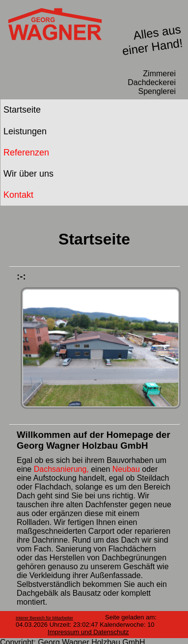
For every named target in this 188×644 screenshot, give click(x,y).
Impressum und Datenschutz (88, 632)
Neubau (126, 469)
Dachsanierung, (63, 469)
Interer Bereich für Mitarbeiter (44, 618)
